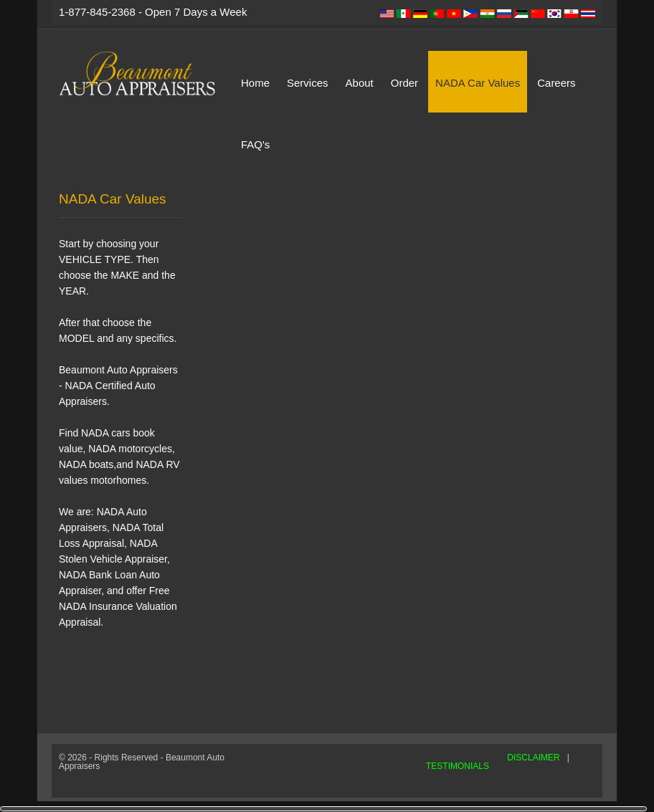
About (360, 83)
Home (255, 83)
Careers (556, 83)
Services (308, 83)
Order (404, 83)
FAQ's (255, 144)
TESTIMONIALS (458, 766)
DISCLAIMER (533, 758)
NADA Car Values (478, 83)
